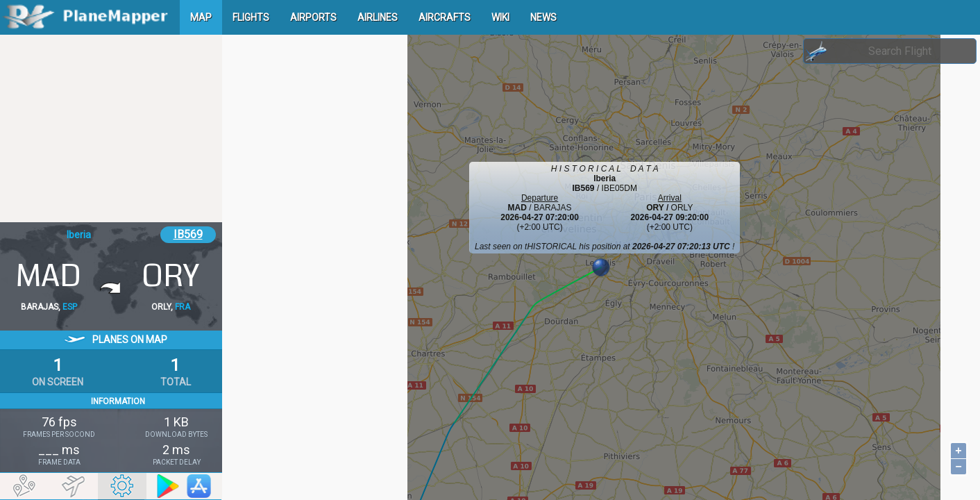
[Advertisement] (111, 128)
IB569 (188, 234)
